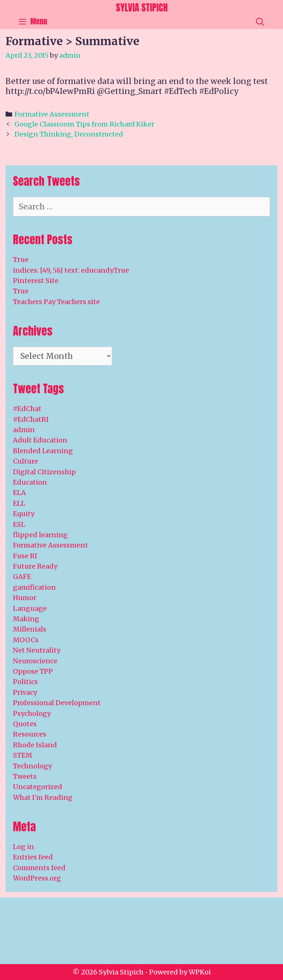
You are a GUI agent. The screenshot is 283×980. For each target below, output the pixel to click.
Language (30, 608)
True (21, 260)
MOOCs (26, 640)
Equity (24, 514)
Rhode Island (35, 745)
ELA (19, 493)
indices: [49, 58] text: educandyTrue (71, 270)
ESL (19, 524)
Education (30, 482)
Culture (26, 461)
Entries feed (33, 857)
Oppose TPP (33, 671)
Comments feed (39, 868)
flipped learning (40, 535)
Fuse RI (25, 556)
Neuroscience (35, 661)
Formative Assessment (52, 114)
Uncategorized (38, 787)
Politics (25, 682)
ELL (19, 503)
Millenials (30, 629)
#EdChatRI (31, 419)
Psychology (32, 713)
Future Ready (35, 566)
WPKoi (200, 972)
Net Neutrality (37, 650)
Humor (25, 598)
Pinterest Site (36, 281)
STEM (23, 755)
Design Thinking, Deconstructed (69, 134)
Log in (23, 847)
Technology (32, 766)
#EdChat (27, 409)
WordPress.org (37, 878)
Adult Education (40, 440)
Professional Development (57, 703)
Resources (30, 734)
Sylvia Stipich (142, 8)
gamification (34, 587)
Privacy (25, 692)
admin (24, 430)
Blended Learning (43, 451)
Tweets (25, 776)
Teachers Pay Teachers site (56, 302)
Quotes (25, 724)
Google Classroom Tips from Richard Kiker (84, 124)
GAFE (22, 577)
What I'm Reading (43, 797)
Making (26, 619)
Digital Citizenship (44, 472)
